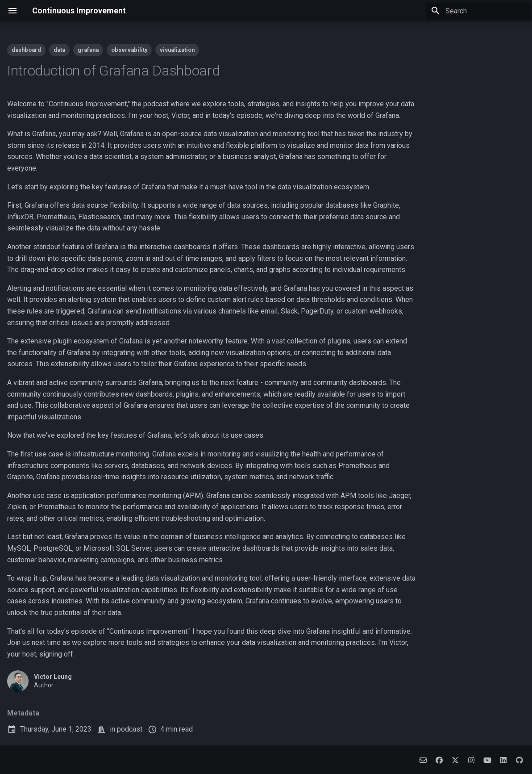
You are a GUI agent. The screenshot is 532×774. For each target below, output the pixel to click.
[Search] (478, 11)
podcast (130, 729)
